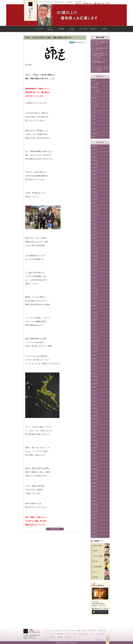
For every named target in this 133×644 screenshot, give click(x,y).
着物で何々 (94, 98)
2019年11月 (95, 423)
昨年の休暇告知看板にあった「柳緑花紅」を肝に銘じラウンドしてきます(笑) (100, 55)
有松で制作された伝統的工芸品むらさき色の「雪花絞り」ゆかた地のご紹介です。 (100, 43)
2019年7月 (94, 437)
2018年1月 (94, 501)
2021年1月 (94, 373)
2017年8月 (94, 518)
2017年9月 (94, 515)
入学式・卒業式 (102, 631)
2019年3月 (94, 451)
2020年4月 (94, 405)
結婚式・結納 (87, 631)
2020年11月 (95, 380)
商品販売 (60, 637)
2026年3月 (94, 153)
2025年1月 (94, 203)
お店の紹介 (59, 631)
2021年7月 (94, 352)
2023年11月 (95, 252)
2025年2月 (94, 199)
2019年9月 (94, 430)
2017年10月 (95, 511)
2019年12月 (95, 419)
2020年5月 (94, 401)
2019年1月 (94, 458)
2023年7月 (94, 267)
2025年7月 (94, 182)
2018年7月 (94, 479)
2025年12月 (95, 164)
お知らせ (94, 130)
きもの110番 (95, 105)
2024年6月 (94, 228)
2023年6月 (94, 270)
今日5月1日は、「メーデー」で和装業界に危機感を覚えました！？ (100, 62)
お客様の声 (94, 133)
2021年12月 (95, 334)
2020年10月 (95, 384)
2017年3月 (94, 536)
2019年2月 (94, 455)
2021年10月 (95, 341)
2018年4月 (94, 490)
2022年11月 (95, 295)
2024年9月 (94, 217)
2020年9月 (94, 387)
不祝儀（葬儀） (60, 634)
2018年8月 (94, 476)
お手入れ (94, 123)
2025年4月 (94, 192)
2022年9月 (94, 302)
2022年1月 (94, 331)
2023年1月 (94, 288)
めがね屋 (94, 101)
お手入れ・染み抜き (84, 634)
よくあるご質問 (101, 634)
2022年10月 (95, 299)
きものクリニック (96, 112)
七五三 (68, 634)
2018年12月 (95, 462)
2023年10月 (95, 256)
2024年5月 (94, 231)
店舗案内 (79, 631)
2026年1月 (94, 160)
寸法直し (94, 119)
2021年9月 (94, 345)
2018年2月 (94, 497)
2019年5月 (94, 444)
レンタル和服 (95, 91)
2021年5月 (94, 359)
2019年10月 (95, 426)
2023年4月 (94, 277)
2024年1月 (94, 245)
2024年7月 (94, 224)
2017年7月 (94, 522)
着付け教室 (94, 87)
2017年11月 (95, 508)
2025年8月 (94, 178)
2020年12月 (95, 377)
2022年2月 (94, 327)
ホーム (52, 631)
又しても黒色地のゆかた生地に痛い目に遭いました (100, 49)
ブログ (93, 126)
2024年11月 (95, 210)
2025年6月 (94, 185)
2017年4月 (94, 533)
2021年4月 (94, 362)
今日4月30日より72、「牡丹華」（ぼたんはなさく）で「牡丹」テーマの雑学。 (100, 69)
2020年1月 (94, 416)
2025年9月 (94, 175)
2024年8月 (94, 221)
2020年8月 (94, 391)
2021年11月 (95, 338)
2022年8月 (94, 306)
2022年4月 (94, 320)
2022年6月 (94, 313)
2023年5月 (94, 274)
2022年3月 (94, 323)
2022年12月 (95, 291)
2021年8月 (94, 348)
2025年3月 (94, 196)
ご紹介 (93, 109)
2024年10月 (95, 214)
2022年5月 (94, 316)
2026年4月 (94, 150)
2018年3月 (94, 494)
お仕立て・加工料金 (69, 631)
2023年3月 (94, 281)
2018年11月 (95, 465)
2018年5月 (94, 487)
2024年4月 (94, 235)
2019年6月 (94, 440)
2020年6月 (94, 398)
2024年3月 (94, 238)
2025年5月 (94, 189)
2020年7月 (94, 394)
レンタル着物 (95, 84)
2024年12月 (95, 206)
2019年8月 (94, 433)
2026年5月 (94, 146)
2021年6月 (94, 355)
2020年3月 (94, 408)
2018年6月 (94, 483)
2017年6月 (94, 526)
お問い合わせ (68, 637)
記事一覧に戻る (55, 529)
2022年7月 (94, 309)
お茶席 (94, 631)
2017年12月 (95, 504)
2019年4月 (94, 447)
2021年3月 (94, 366)
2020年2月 (94, 412)
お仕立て (94, 116)
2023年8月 (94, 263)
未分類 (93, 137)
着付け (93, 80)
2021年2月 (94, 370)
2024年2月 (94, 242)
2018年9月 (94, 472)
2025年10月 (95, 171)
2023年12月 (95, 249)
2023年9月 (94, 260)
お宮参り (74, 634)
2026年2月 (94, 157)
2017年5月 (94, 529)
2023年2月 (94, 284)
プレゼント (94, 94)
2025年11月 (95, 167)
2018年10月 (95, 469)
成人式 (52, 634)
